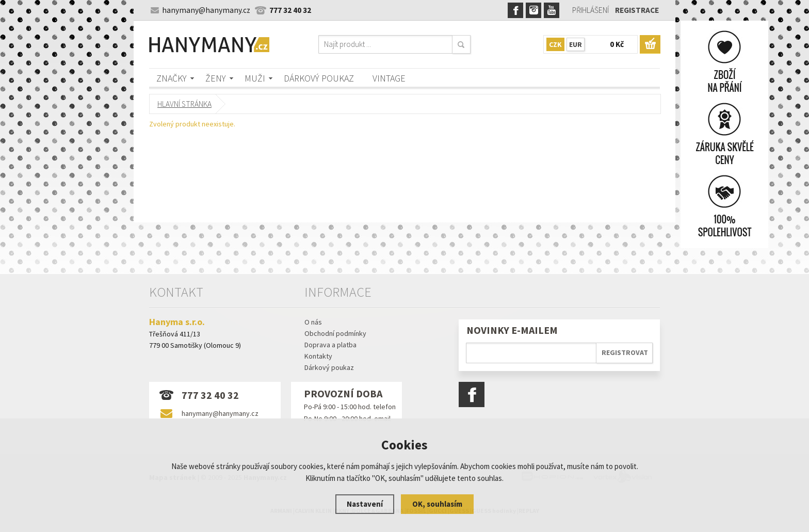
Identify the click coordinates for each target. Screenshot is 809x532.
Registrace (637, 10)
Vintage (389, 78)
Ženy (216, 78)
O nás (313, 322)
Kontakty (318, 356)
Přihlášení (590, 10)
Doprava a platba (330, 345)
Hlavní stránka (184, 104)
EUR (576, 44)
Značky (172, 78)
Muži (255, 78)
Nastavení (365, 504)
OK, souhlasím (437, 504)
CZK (555, 44)
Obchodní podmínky (335, 333)
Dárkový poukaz (319, 78)
